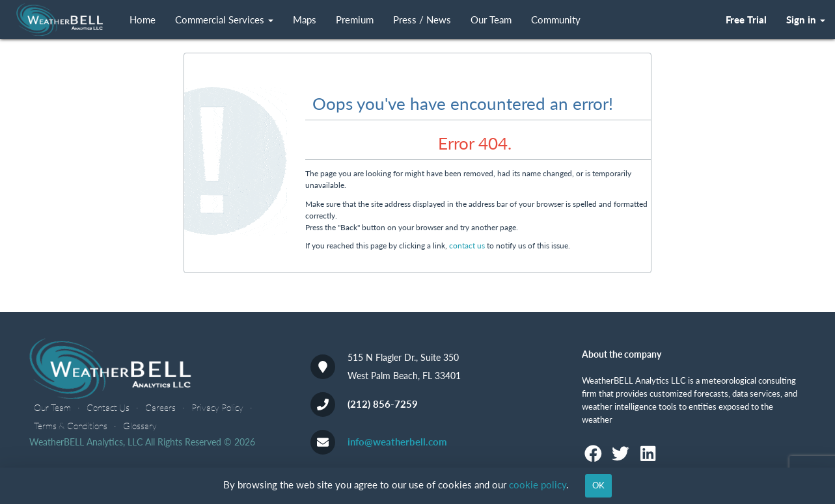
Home (143, 20)
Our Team (491, 20)
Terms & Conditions (71, 426)
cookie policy (538, 484)
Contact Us (108, 407)
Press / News (422, 20)
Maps (305, 20)
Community (556, 20)
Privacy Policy (217, 407)
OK (598, 485)
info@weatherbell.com (397, 442)
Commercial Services (224, 20)
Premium (355, 20)
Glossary (140, 426)
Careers (160, 407)
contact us (467, 245)
